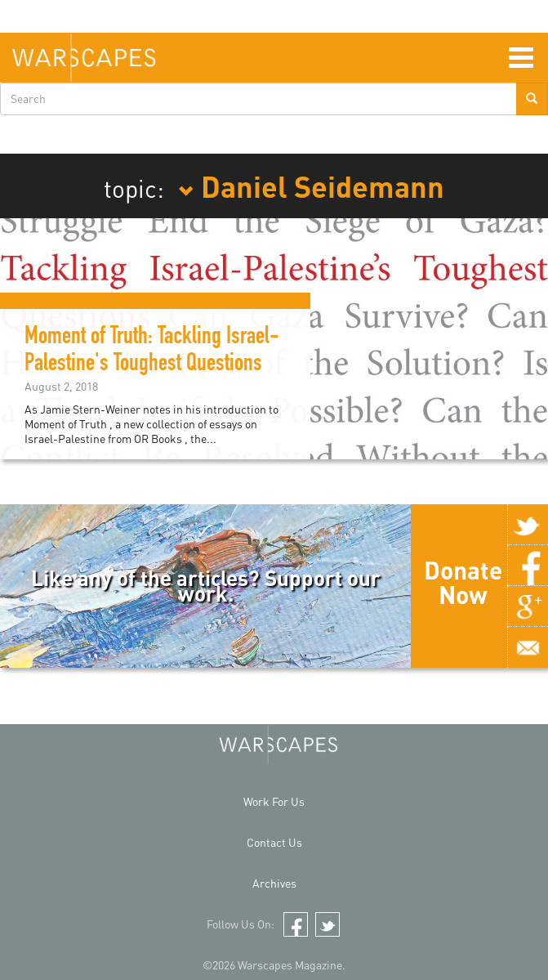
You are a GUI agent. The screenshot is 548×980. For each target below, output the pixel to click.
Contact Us (274, 842)
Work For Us (274, 801)
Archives (274, 883)
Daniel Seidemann (311, 186)
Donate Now (463, 582)
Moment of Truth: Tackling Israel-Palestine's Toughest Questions (152, 352)
